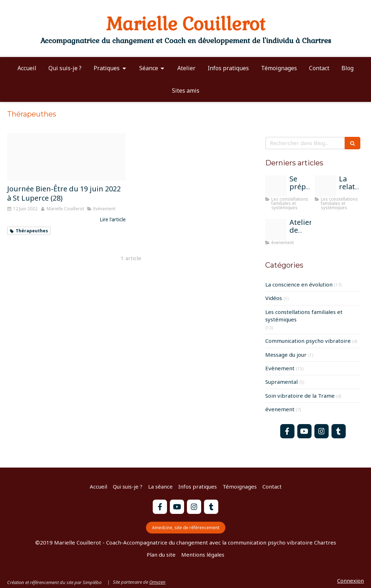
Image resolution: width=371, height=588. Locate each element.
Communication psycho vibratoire (308, 341)
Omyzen (157, 582)
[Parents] (276, 186)
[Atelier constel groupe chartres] (325, 186)
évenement (280, 409)
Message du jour (286, 355)
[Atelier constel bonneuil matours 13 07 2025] (276, 229)
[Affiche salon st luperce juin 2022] (66, 157)
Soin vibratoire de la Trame (300, 396)
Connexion (351, 581)
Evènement (280, 368)
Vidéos (274, 298)
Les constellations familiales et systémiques (304, 316)
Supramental (281, 382)
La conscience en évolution (299, 284)
